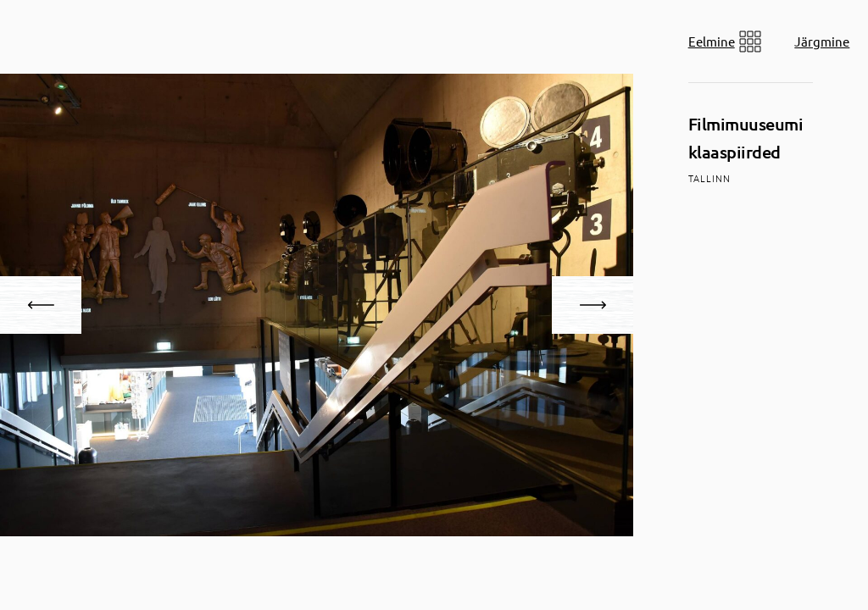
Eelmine (712, 41)
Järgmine (822, 41)
